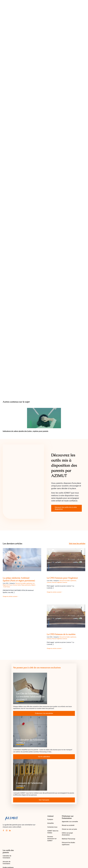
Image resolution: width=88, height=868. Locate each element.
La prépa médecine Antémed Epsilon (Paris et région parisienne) (19, 579)
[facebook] (3, 830)
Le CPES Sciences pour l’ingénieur (62, 578)
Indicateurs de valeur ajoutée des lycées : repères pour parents (25, 431)
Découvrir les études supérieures (24, 583)
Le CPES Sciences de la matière (61, 634)
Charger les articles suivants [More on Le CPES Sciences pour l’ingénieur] (54, 592)
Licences (49, 582)
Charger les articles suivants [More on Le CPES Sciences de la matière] (54, 648)
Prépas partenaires (26, 585)
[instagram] (7, 830)
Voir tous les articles (77, 543)
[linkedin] (10, 830)
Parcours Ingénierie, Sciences (60, 582)
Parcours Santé (17, 585)
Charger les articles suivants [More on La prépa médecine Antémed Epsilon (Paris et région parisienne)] (10, 596)
